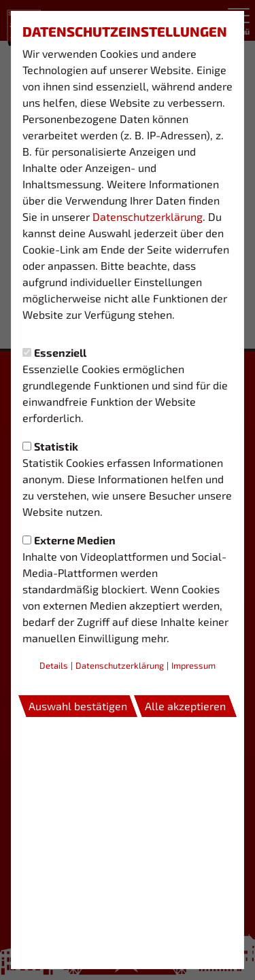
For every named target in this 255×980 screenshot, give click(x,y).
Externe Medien (69, 540)
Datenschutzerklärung (148, 216)
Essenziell (54, 352)
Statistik (50, 446)
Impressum (193, 665)
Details (54, 665)
